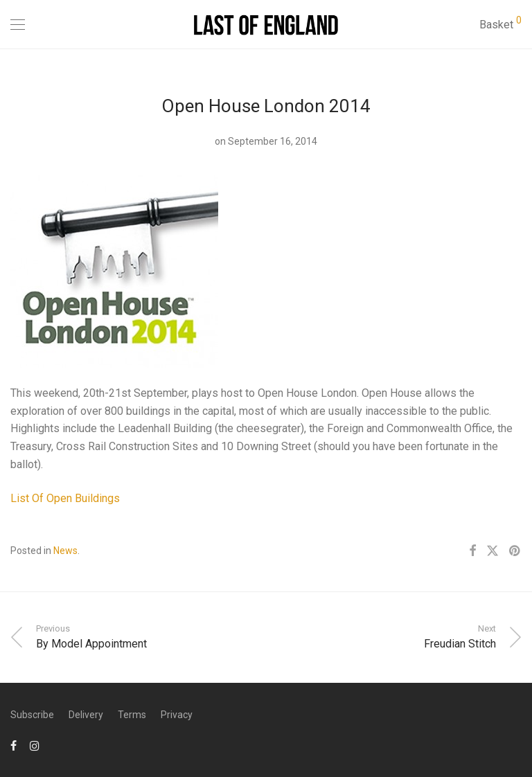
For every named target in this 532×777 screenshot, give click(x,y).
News (65, 551)
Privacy (177, 715)
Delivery (86, 715)
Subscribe (32, 715)
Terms (132, 715)
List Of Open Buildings (65, 498)
